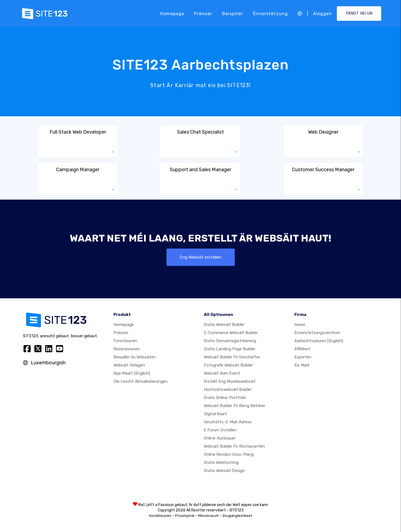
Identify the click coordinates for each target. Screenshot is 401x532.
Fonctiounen (125, 341)
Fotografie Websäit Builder (228, 365)
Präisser (203, 13)
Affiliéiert (302, 349)
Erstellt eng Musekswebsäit (230, 381)
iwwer (300, 325)
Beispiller (233, 13)
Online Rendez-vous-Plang (229, 454)
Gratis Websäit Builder (224, 325)
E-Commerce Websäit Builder (231, 333)
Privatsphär (185, 516)
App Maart (132, 373)
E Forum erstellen (220, 430)
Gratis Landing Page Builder (230, 349)
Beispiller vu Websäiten (135, 357)
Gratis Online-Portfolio (225, 398)
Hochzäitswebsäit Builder (228, 389)
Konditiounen (160, 516)
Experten (303, 357)
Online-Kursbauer (220, 438)
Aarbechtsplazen (319, 341)
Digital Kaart (215, 414)
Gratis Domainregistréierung (230, 341)
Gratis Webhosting (221, 462)
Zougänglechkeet (237, 516)
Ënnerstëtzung (270, 13)
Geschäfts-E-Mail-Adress (228, 422)
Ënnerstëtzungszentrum (317, 333)
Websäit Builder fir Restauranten (234, 446)
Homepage (172, 13)
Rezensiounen (127, 349)
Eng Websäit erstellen (201, 257)
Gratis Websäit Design (224, 471)
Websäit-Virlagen (129, 365)
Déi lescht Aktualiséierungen (141, 381)
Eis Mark (302, 365)
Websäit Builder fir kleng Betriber (235, 406)
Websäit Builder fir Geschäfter (232, 357)
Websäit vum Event (222, 373)
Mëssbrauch (208, 516)
